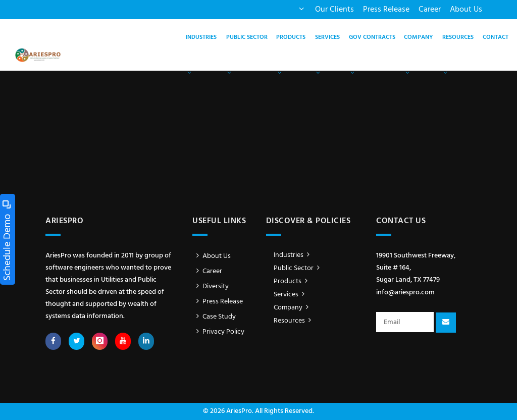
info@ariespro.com (405, 293)
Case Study (214, 317)
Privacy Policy (218, 332)
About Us (466, 10)
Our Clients (334, 10)
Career (430, 10)
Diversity (211, 286)
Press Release (386, 10)
